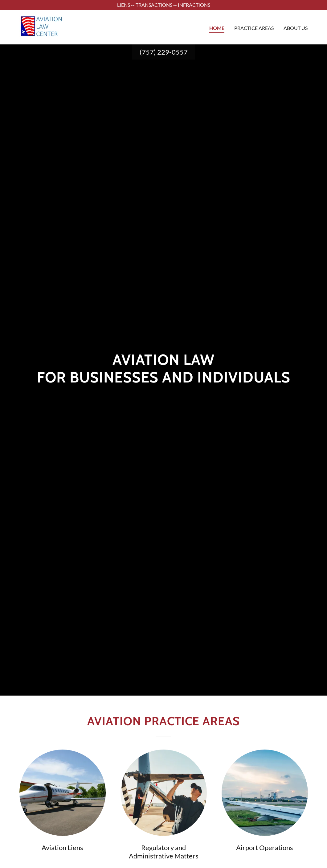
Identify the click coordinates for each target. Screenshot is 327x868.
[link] (41, 26)
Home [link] (217, 28)
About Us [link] (296, 28)
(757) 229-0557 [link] (164, 52)
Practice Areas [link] (254, 28)
